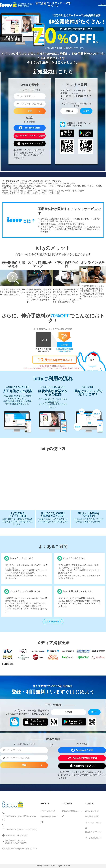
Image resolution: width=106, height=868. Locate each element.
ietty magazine (47, 811)
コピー (86, 111)
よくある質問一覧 (53, 622)
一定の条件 (67, 48)
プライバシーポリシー (94, 822)
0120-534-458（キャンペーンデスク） (20, 829)
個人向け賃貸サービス (50, 817)
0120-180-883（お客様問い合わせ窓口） (19, 818)
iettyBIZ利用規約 (92, 817)
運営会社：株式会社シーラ (72, 811)
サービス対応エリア (93, 838)
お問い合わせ (91, 811)
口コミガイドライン (93, 832)
